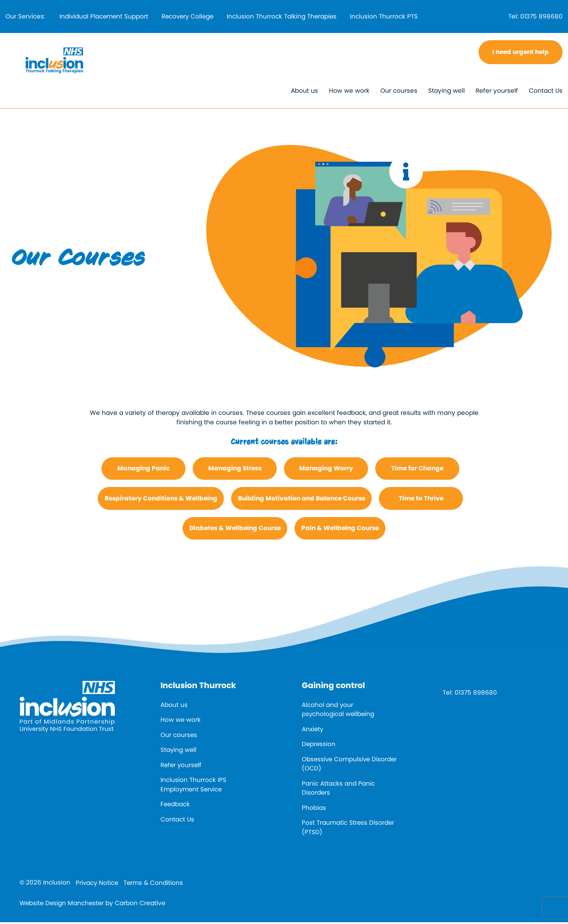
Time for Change (417, 470)
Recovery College (191, 17)
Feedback (176, 806)
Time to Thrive (421, 500)
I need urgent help (521, 54)
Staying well (446, 92)
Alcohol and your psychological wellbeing (339, 711)
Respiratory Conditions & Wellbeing (161, 500)
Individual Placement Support (105, 17)
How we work (349, 92)
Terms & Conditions (155, 885)
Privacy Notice (97, 885)
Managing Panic (143, 470)
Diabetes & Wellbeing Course (235, 530)
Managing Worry (326, 470)
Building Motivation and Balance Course (302, 500)
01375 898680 (541, 17)
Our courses (399, 92)
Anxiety (313, 731)
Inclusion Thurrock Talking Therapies (288, 17)
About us (304, 92)
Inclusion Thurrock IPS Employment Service (193, 786)
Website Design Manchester (63, 904)
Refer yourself (497, 92)
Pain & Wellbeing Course (340, 530)
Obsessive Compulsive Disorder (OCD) (337, 765)
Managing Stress (235, 470)
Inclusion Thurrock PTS (392, 17)
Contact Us (546, 92)
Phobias (314, 809)
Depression (319, 746)
